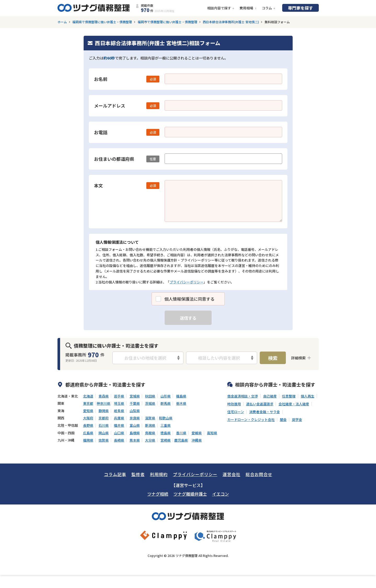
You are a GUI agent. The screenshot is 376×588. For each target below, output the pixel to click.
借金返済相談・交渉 (243, 396)
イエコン (221, 494)
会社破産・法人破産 (294, 404)
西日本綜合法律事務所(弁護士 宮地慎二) (231, 22)
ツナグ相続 (158, 494)
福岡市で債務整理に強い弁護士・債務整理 (167, 22)
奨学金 (297, 420)
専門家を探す (300, 8)
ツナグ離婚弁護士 (190, 494)
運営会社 (232, 474)
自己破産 (270, 396)
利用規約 (159, 474)
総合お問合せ (259, 474)
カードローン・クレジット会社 (251, 420)
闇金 (283, 420)
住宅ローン (236, 412)
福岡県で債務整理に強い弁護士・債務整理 (102, 22)
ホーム (62, 22)
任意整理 (289, 396)
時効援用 (234, 404)
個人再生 (308, 396)
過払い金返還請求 (260, 404)
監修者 (138, 474)
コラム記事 (115, 474)
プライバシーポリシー (187, 282)
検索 (273, 358)
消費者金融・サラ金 (265, 412)
